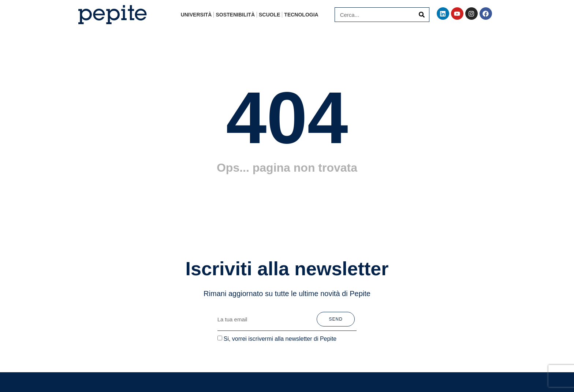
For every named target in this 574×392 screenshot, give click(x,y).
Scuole (269, 15)
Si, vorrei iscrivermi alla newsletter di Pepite (280, 338)
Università (196, 15)
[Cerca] (422, 15)
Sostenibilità (235, 15)
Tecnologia (301, 15)
